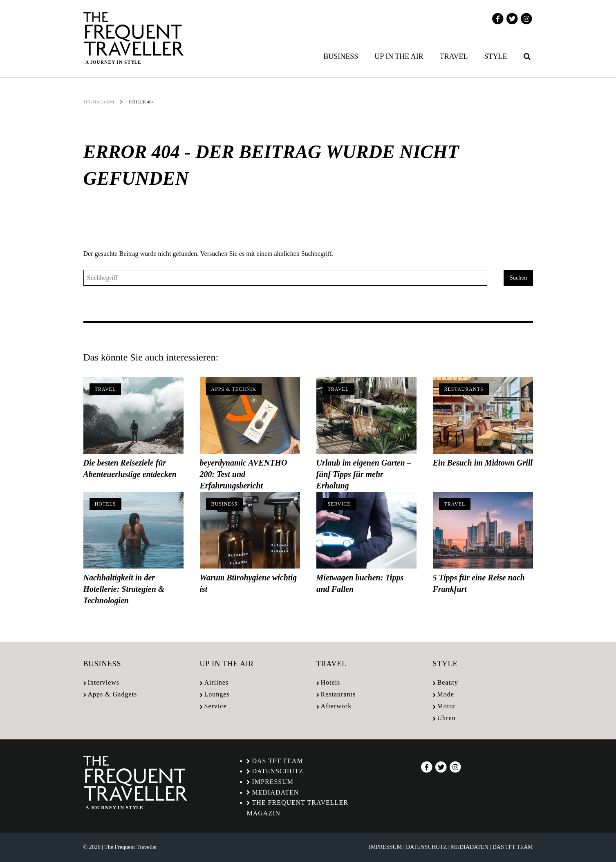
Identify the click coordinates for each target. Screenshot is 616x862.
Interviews (104, 682)
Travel (454, 56)
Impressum (272, 782)
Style (496, 56)
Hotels (105, 504)
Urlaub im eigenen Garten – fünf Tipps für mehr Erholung (364, 474)
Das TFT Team (277, 761)
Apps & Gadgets (113, 694)
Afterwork (336, 706)
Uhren (447, 718)
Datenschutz (278, 771)
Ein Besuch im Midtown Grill (483, 463)
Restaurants (464, 389)
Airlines (217, 682)
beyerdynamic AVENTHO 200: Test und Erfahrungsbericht (244, 474)
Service (339, 504)
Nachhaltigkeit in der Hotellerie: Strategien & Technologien (124, 589)
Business (341, 56)
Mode (446, 694)
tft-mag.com (99, 102)
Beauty (448, 682)
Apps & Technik (234, 389)
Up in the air (399, 56)
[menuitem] (342, 56)
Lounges (217, 694)
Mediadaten (275, 792)
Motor (447, 706)
